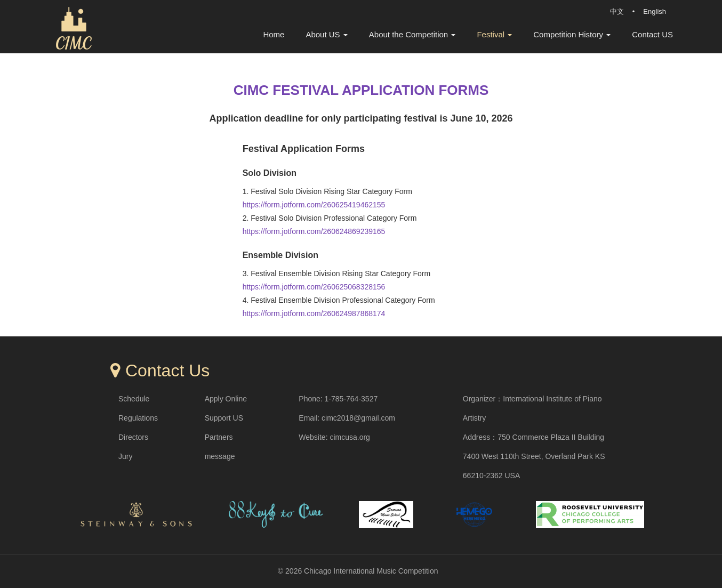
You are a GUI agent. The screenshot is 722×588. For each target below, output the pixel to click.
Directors (133, 437)
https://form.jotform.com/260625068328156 (314, 287)
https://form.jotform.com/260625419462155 (314, 205)
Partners (219, 437)
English (655, 11)
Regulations (138, 418)
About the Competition (412, 34)
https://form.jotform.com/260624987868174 (314, 313)
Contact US (652, 34)
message (220, 456)
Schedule (134, 399)
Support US (224, 418)
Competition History (572, 34)
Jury (125, 456)
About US (326, 34)
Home (274, 34)
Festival (494, 34)
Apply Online (226, 399)
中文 (617, 11)
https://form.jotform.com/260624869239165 (314, 231)
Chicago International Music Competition (371, 571)
